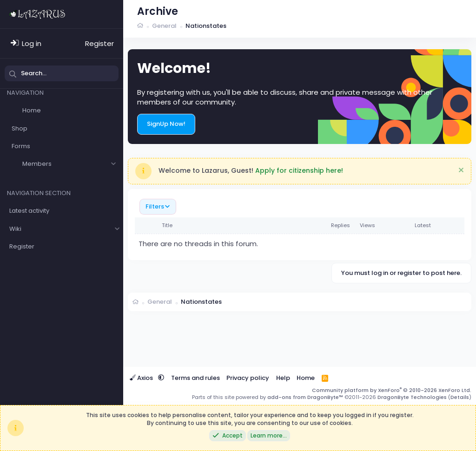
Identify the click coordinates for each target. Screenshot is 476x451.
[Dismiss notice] (460, 171)
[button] (113, 164)
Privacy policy (248, 378)
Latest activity (29, 211)
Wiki (15, 229)
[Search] (62, 73)
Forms (21, 146)
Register (22, 246)
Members (37, 164)
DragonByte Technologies (412, 397)
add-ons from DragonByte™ (305, 397)
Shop (20, 128)
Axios (142, 378)
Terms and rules (195, 378)
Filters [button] (155, 206)
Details (460, 397)
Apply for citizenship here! (299, 170)
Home (32, 110)
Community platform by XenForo (392, 390)
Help (283, 378)
